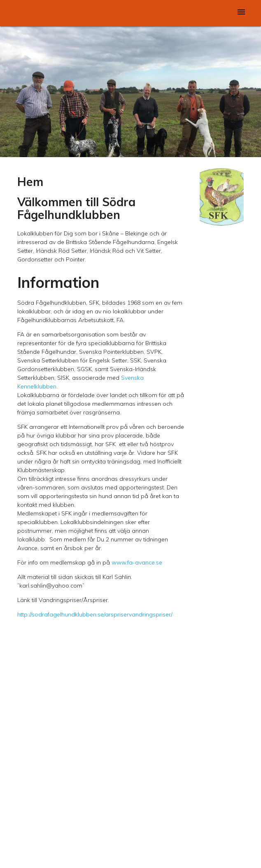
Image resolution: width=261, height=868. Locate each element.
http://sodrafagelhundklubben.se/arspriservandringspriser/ (95, 614)
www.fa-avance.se (137, 562)
